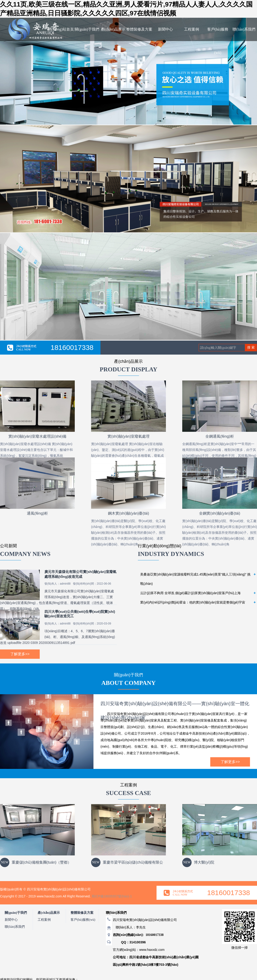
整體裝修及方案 (139, 29)
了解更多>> (20, 654)
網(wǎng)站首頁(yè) (61, 41)
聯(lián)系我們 (244, 29)
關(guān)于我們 (87, 29)
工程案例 (192, 29)
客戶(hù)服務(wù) (218, 41)
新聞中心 (165, 29)
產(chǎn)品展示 (113, 29)
